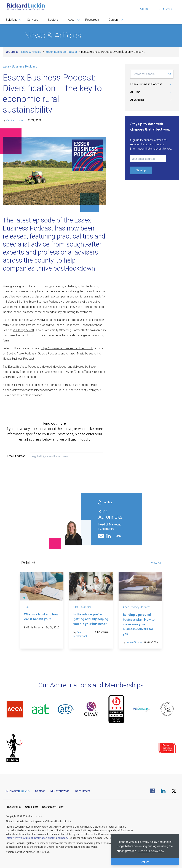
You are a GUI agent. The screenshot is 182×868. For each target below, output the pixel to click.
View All (156, 563)
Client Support (82, 607)
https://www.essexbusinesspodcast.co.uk (67, 348)
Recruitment (83, 791)
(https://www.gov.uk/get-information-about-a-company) (37, 838)
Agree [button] (145, 862)
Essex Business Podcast (61, 52)
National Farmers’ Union (72, 320)
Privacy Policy (13, 807)
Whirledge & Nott (23, 330)
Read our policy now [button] (151, 851)
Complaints (32, 807)
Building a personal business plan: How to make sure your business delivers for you (139, 624)
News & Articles (31, 52)
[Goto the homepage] (25, 7)
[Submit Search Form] (170, 74)
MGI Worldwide (60, 791)
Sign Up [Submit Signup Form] (141, 170)
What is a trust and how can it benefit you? (41, 617)
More (119, 536)
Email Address (16, 456)
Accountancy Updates (137, 607)
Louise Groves (134, 642)
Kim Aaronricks (15, 120)
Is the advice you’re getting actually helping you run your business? (91, 619)
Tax (26, 607)
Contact (145, 9)
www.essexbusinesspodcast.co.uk (39, 390)
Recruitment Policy (53, 807)
